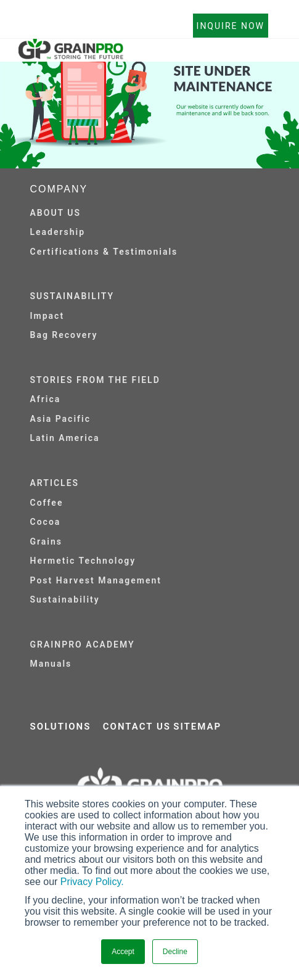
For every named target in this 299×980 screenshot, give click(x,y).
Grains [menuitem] (47, 541)
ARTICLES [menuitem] (55, 483)
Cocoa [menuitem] (46, 522)
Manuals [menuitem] (51, 664)
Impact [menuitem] (47, 316)
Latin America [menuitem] (65, 438)
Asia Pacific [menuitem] (60, 419)
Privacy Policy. (92, 882)
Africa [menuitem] (46, 399)
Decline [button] (175, 952)
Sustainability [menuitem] (65, 599)
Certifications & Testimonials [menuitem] (104, 252)
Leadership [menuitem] (58, 232)
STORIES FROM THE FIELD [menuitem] (95, 380)
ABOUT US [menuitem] (56, 213)
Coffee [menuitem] (47, 503)
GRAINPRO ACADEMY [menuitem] (83, 644)
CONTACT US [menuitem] (137, 727)
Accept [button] (123, 952)
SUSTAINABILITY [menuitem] (72, 296)
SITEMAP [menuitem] (197, 727)
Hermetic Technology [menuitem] (83, 561)
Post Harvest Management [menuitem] (96, 580)
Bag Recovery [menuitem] (64, 335)
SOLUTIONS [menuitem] (61, 727)
